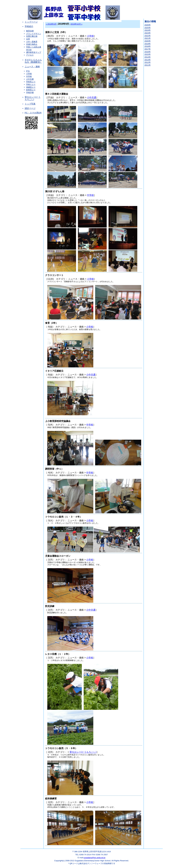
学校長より (31, 82)
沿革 (28, 39)
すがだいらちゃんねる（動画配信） (33, 61)
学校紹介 (29, 26)
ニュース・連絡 (32, 67)
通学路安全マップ (34, 52)
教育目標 (30, 31)
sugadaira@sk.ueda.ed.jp (95, 858)
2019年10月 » (76, 24)
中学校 (29, 76)
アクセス (30, 55)
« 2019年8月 (51, 24)
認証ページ (30, 108)
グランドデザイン (34, 34)
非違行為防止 (32, 44)
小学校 (29, 74)
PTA (28, 71)
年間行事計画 (32, 36)
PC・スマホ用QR (33, 113)
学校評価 (30, 92)
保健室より (31, 87)
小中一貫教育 (32, 42)
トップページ (31, 22)
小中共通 (30, 79)
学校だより (31, 84)
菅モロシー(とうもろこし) (33, 98)
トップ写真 (30, 104)
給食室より (31, 90)
